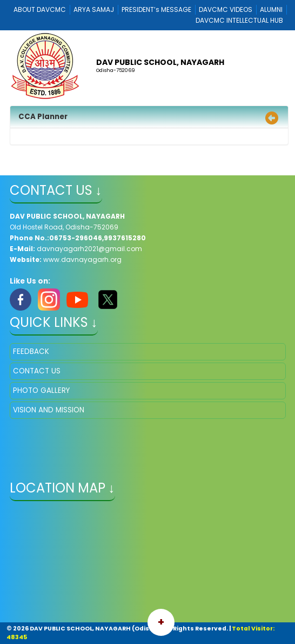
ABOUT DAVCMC (40, 9)
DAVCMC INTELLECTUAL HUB (239, 20)
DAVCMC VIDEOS (226, 9)
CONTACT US (37, 371)
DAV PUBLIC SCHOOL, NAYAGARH (160, 62)
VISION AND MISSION (49, 410)
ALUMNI (271, 9)
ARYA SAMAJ (94, 9)
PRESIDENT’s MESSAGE (156, 9)
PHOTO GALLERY (41, 390)
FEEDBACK (31, 351)
